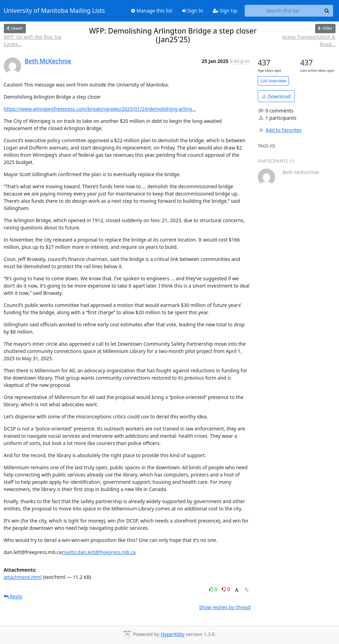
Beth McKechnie (48, 61)
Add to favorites (280, 130)
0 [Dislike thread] (226, 589)
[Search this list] (283, 11)
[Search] (327, 11)
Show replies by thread (225, 607)
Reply (13, 596)
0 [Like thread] (214, 589)
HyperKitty (173, 634)
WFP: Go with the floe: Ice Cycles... (33, 40)
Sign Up (225, 11)
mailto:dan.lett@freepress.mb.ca (99, 552)
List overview (273, 81)
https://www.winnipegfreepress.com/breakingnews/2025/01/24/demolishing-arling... (100, 109)
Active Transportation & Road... (309, 40)
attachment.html (23, 577)
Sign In (193, 11)
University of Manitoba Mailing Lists (54, 11)
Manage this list (152, 11)
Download (276, 96)
